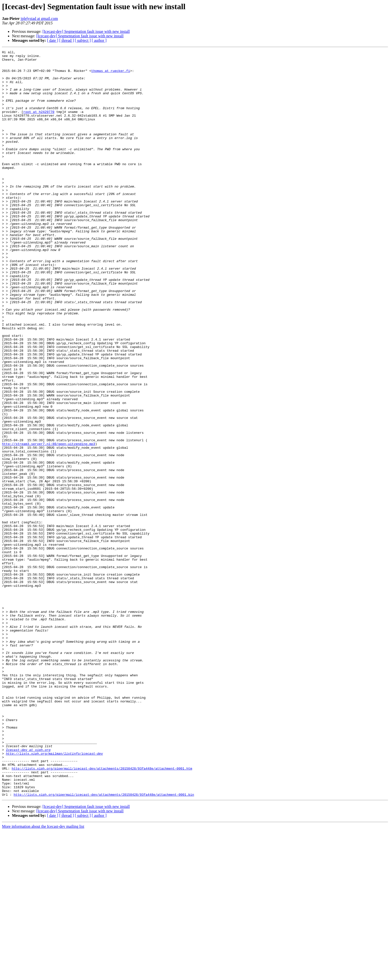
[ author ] (99, 40)
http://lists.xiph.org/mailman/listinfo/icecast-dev (54, 894)
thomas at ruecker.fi (111, 75)
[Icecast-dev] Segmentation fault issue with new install (86, 31)
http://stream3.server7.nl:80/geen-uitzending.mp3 (49, 523)
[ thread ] (67, 40)
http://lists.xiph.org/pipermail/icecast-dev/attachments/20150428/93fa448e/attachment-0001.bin (104, 944)
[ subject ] (83, 40)
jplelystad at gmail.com (39, 19)
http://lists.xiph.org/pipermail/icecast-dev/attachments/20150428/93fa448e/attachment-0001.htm (102, 912)
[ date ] (53, 40)
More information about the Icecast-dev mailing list (43, 976)
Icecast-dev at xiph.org (28, 890)
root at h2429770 (39, 124)
